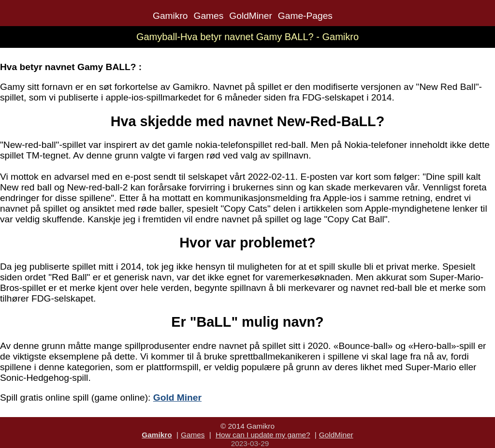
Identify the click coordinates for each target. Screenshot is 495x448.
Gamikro (170, 16)
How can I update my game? (263, 435)
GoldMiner (251, 16)
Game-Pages (305, 16)
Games (208, 16)
